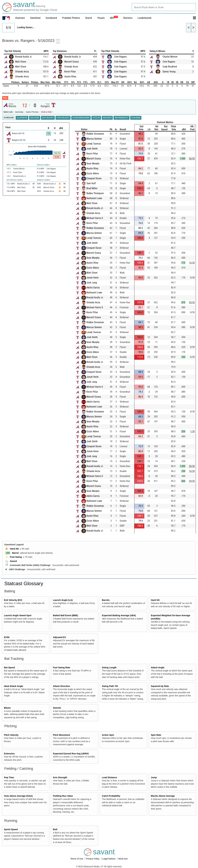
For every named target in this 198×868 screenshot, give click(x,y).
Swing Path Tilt (110, 686)
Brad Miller (92, 188)
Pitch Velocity (11, 735)
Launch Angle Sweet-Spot (18, 615)
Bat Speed (9, 668)
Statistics (128, 18)
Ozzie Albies (93, 173)
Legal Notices (109, 859)
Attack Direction (61, 686)
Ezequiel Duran (94, 178)
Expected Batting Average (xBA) (119, 615)
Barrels (106, 600)
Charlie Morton (170, 57)
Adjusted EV (59, 637)
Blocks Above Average (163, 796)
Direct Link (8, 112)
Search (89, 18)
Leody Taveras (94, 144)
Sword (13, 561)
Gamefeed (35, 18)
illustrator (20, 18)
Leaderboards (145, 18)
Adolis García (93, 288)
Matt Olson (21, 62)
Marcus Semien (94, 139)
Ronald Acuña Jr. (24, 57)
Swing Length (109, 668)
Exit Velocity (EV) (13, 600)
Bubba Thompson (95, 193)
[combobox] (164, 7)
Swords (57, 708)
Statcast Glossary (24, 583)
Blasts (7, 708)
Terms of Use (77, 859)
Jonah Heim (93, 278)
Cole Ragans (120, 57)
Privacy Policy (93, 859)
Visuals (101, 18)
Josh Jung (92, 283)
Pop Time (9, 777)
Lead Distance (110, 777)
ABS (114, 18)
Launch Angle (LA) (63, 600)
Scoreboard (51, 18)
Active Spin (108, 735)
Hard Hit (14, 549)
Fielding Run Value (63, 796)
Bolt (55, 829)
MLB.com (123, 859)
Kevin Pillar (70, 72)
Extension (9, 754)
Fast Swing (16, 557)
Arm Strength (60, 777)
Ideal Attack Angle (14, 686)
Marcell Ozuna (72, 62)
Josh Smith (92, 149)
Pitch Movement (61, 735)
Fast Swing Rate (61, 668)
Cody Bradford (170, 67)
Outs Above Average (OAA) (18, 796)
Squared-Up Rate (160, 686)
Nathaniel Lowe (94, 198)
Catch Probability (111, 796)
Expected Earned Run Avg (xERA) (71, 754)
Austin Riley (70, 77)
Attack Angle (158, 668)
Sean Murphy (93, 164)
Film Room (136, 118)
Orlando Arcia (22, 72)
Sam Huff (91, 183)
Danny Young (169, 72)
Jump (154, 777)
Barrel (15, 553)
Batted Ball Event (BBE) (65, 615)
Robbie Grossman (95, 134)
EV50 (7, 637)
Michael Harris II (95, 218)
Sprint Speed (11, 829)
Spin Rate (156, 735)
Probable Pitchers (71, 18)
